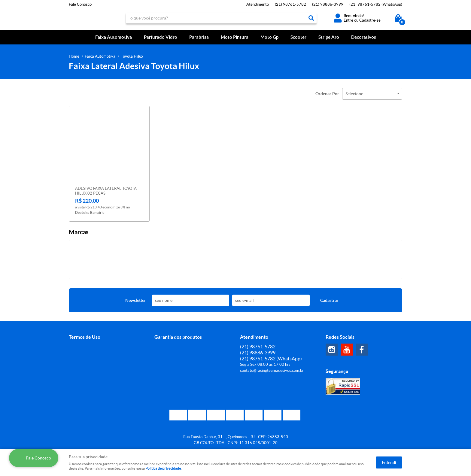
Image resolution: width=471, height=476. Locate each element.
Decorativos (364, 37)
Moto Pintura (235, 37)
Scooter (298, 37)
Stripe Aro (329, 37)
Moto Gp (269, 37)
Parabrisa (199, 37)
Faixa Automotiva (114, 37)
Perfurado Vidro (161, 37)
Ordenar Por (327, 94)
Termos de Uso (85, 337)
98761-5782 (290, 4)
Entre (348, 20)
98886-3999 (328, 4)
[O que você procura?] (311, 18)
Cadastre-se (370, 20)
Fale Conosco (80, 4)
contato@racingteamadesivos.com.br (272, 370)
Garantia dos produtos (178, 337)
